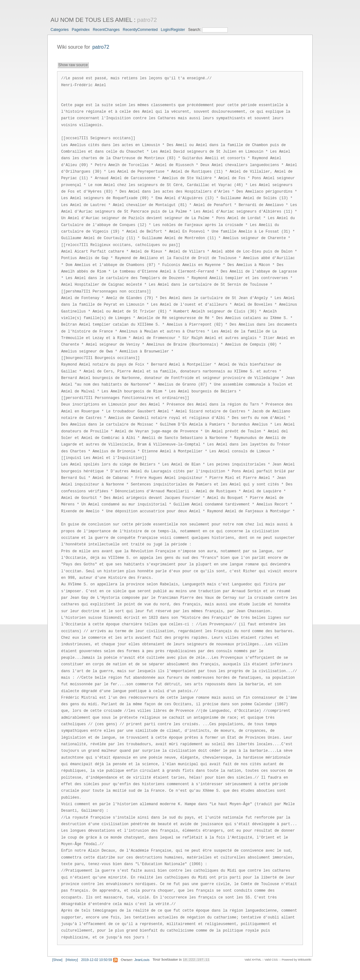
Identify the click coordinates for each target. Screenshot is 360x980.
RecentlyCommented (140, 30)
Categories (60, 30)
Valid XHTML (253, 960)
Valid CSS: (271, 960)
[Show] (57, 960)
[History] (72, 960)
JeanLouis (142, 960)
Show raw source (73, 65)
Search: (195, 30)
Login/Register (173, 30)
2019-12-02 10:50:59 (97, 960)
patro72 (147, 20)
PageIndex (81, 30)
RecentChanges (106, 30)
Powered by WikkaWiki (297, 960)
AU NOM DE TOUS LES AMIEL (91, 20)
